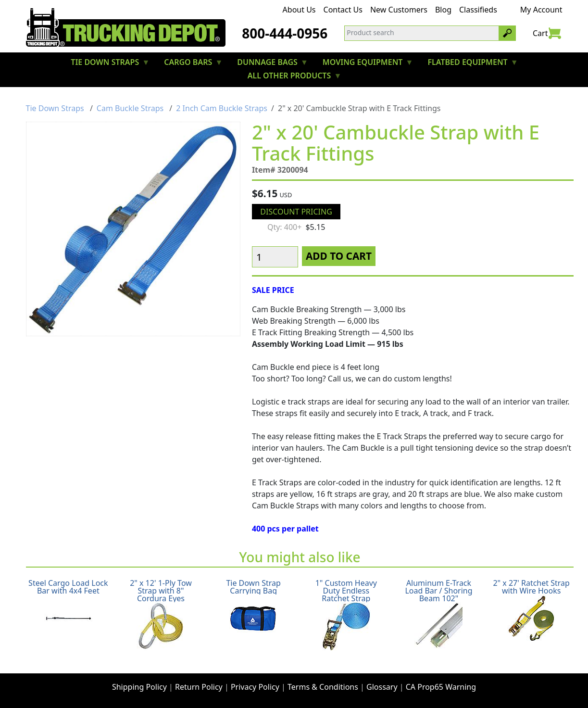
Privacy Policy (255, 687)
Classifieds (478, 10)
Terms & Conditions (323, 687)
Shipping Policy (139, 687)
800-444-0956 (285, 33)
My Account (541, 10)
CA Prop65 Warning (441, 687)
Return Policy (199, 687)
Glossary (382, 687)
